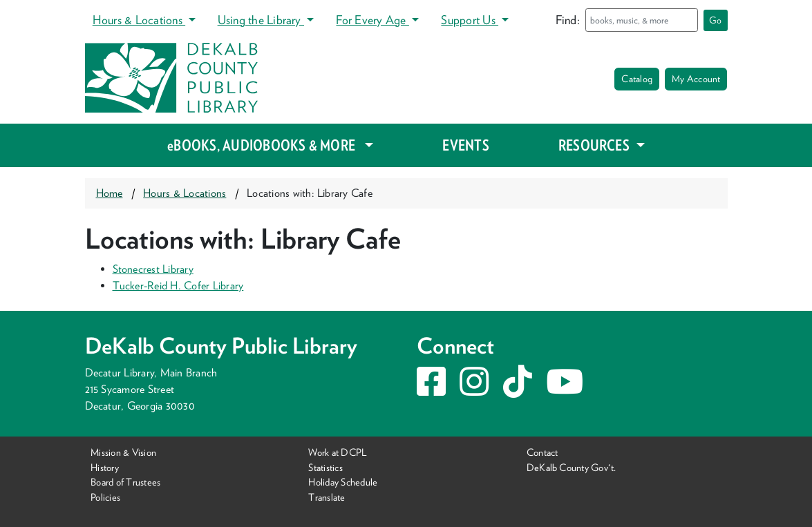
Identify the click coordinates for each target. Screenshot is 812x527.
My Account (696, 79)
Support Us (470, 20)
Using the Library (261, 20)
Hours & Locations (139, 20)
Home (110, 193)
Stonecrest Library (153, 269)
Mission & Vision (123, 452)
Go (715, 20)
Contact (542, 452)
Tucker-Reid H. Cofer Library (178, 286)
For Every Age (372, 20)
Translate (327, 497)
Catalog (637, 79)
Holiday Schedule (343, 482)
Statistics (325, 467)
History (105, 467)
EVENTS (465, 145)
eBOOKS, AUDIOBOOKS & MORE (264, 145)
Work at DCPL (338, 452)
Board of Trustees (125, 482)
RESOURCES (595, 145)
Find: (568, 20)
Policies (105, 497)
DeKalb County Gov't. (572, 467)
